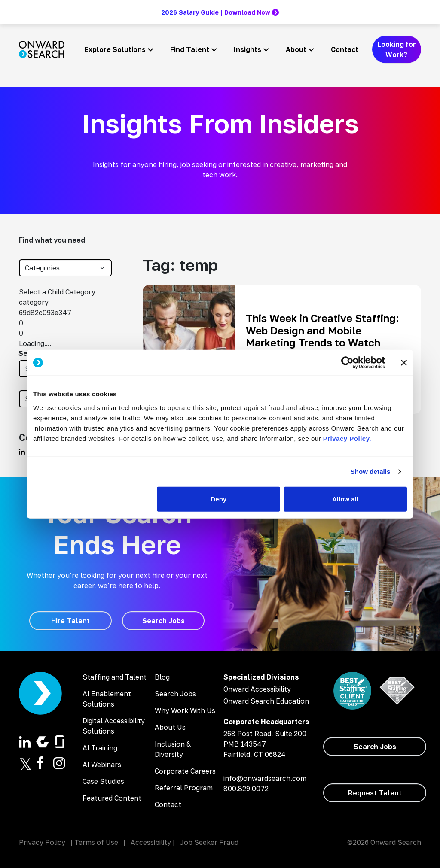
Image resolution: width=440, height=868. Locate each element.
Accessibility (151, 842)
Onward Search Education (266, 701)
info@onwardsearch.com (265, 778)
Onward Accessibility (257, 689)
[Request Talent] (375, 793)
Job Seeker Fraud (209, 842)
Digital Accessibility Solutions (114, 726)
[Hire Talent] (70, 621)
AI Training (100, 748)
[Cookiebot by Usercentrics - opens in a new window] (347, 363)
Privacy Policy (42, 842)
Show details (371, 472)
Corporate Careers (185, 771)
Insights (247, 49)
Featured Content (112, 798)
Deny (219, 499)
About (296, 49)
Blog (162, 677)
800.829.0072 (246, 789)
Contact (345, 49)
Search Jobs (175, 694)
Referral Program (184, 788)
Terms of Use (96, 842)
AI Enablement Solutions (107, 699)
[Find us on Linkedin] (22, 452)
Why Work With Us (185, 710)
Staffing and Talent (115, 677)
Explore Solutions (115, 49)
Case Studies (103, 781)
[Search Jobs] (163, 621)
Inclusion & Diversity (173, 749)
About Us (170, 727)
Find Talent (190, 49)
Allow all (345, 499)
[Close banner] (404, 363)
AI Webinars (102, 765)
